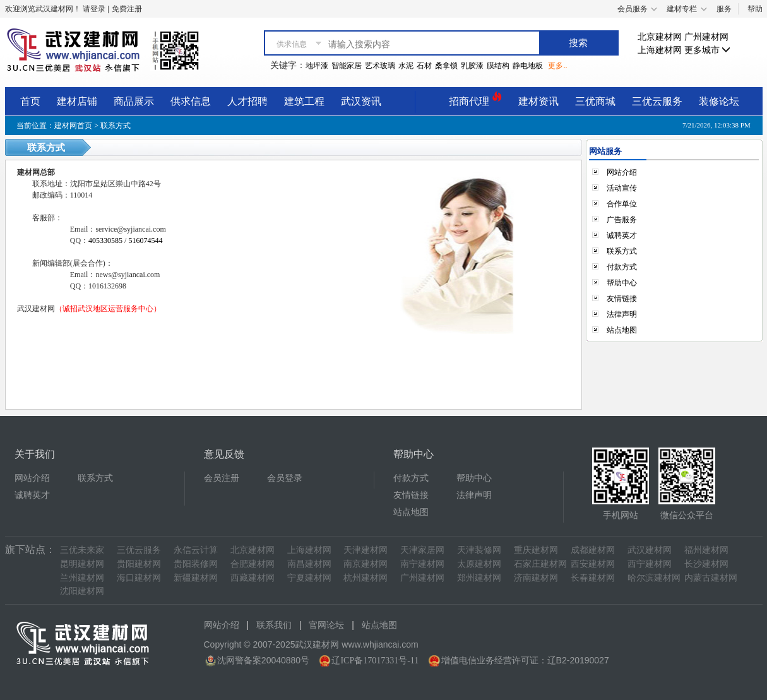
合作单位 (622, 204)
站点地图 (622, 330)
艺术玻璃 (380, 66)
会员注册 (222, 478)
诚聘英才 (622, 235)
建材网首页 (73, 126)
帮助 (755, 9)
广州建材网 (706, 37)
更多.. (557, 66)
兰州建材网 (82, 578)
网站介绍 (622, 172)
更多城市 (708, 50)
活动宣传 (622, 188)
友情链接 (622, 299)
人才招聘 (247, 101)
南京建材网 (366, 564)
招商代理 (475, 99)
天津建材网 (366, 550)
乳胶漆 (472, 66)
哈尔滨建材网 (654, 578)
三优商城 (595, 101)
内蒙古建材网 (711, 578)
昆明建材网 (82, 564)
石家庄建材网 (540, 564)
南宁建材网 (422, 564)
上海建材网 (660, 50)
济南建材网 (536, 578)
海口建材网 (139, 578)
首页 (30, 101)
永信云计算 (196, 550)
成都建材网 (593, 550)
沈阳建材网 (82, 591)
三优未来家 (82, 550)
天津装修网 (479, 550)
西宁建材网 (650, 564)
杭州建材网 (366, 578)
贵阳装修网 (196, 564)
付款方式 (622, 267)
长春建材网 (593, 578)
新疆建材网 (196, 578)
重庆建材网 (536, 550)
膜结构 (498, 66)
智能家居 (347, 66)
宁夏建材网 (309, 578)
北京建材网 (660, 37)
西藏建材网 (253, 578)
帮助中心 (622, 283)
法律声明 (622, 314)
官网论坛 (326, 625)
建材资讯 (538, 101)
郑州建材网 (479, 578)
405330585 (106, 240)
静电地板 (528, 66)
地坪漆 (317, 66)
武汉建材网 (650, 550)
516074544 (145, 240)
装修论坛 (719, 101)
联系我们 (274, 625)
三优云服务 (657, 101)
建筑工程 (304, 101)
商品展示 (134, 101)
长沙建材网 (706, 564)
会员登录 (285, 478)
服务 (724, 9)
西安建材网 (593, 564)
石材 (424, 66)
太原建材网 (479, 564)
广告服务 (622, 220)
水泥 (406, 66)
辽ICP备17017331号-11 (375, 661)
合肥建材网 (253, 564)
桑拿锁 (446, 66)
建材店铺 (77, 101)
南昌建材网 (309, 564)
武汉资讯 (361, 101)
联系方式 (622, 251)
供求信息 (191, 101)
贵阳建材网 (139, 564)
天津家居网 (422, 550)
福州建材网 (706, 550)
